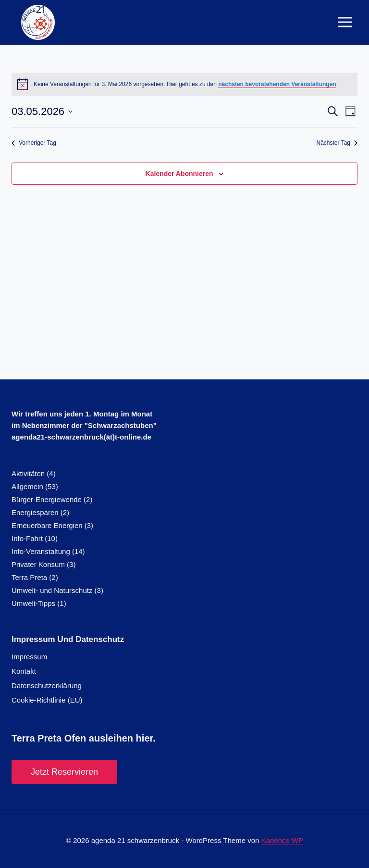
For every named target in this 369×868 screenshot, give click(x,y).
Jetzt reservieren (64, 772)
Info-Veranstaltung (41, 551)
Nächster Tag (337, 143)
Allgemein (27, 486)
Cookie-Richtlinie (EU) (47, 700)
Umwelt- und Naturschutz (52, 590)
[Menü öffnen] (345, 22)
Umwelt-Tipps (33, 603)
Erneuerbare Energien (47, 525)
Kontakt (24, 671)
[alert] (184, 84)
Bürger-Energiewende (47, 499)
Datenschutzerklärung (47, 686)
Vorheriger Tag (34, 143)
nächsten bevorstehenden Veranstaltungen (277, 84)
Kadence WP (283, 840)
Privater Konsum (38, 564)
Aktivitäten (28, 473)
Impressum (29, 657)
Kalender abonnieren (179, 174)
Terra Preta (29, 577)
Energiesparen (35, 512)
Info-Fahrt (27, 538)
